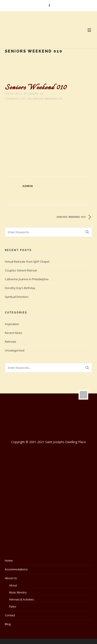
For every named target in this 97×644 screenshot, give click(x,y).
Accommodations (16, 569)
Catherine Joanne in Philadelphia (27, 279)
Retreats (11, 342)
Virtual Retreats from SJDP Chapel (27, 262)
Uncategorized (15, 350)
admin (33, 94)
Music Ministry (18, 592)
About (13, 585)
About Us (11, 578)
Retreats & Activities (22, 599)
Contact (10, 615)
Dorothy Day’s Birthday (20, 288)
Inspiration (12, 324)
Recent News (13, 333)
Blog (8, 624)
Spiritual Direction (17, 297)
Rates (13, 607)
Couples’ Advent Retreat (21, 270)
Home (9, 560)
